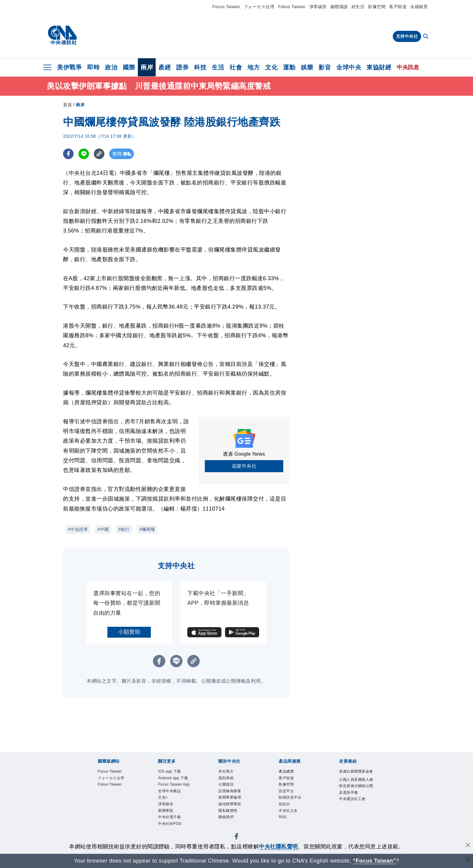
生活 (218, 67)
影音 (325, 67)
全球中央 (349, 67)
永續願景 (419, 7)
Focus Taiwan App (176, 801)
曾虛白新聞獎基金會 (356, 776)
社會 (236, 67)
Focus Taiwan (226, 7)
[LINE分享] (84, 154)
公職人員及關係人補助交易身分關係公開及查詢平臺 (356, 801)
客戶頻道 (398, 7)
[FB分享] (68, 154)
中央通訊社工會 (356, 825)
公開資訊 (230, 789)
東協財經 (379, 67)
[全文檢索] (426, 37)
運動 (289, 67)
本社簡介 (230, 772)
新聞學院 (169, 838)
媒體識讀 (339, 7)
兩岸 (147, 67)
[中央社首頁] (62, 35)
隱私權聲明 (232, 821)
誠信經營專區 (235, 813)
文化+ (165, 821)
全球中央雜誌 (175, 813)
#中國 (103, 529)
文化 (271, 67)
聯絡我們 (230, 829)
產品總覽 (290, 772)
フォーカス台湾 (259, 7)
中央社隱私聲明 (278, 847)
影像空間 (377, 7)
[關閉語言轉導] (468, 860)
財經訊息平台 (295, 805)
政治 (111, 67)
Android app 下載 (174, 785)
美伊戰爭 (69, 67)
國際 (129, 67)
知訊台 (287, 813)
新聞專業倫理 (235, 805)
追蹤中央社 (244, 466)
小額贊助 (129, 632)
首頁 (67, 105)
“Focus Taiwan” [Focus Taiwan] (375, 861)
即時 (93, 67)
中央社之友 (293, 821)
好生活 (358, 7)
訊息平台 (290, 797)
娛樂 (307, 67)
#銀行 (124, 529)
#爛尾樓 (147, 529)
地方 (254, 67)
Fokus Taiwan (292, 7)
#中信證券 (78, 529)
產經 (165, 67)
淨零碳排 (318, 7)
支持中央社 (407, 36)
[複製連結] (99, 154)
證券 (182, 67)
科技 (200, 67)
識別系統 (230, 780)
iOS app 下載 (175, 772)
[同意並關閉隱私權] (468, 846)
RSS (285, 829)
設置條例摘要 (235, 797)
